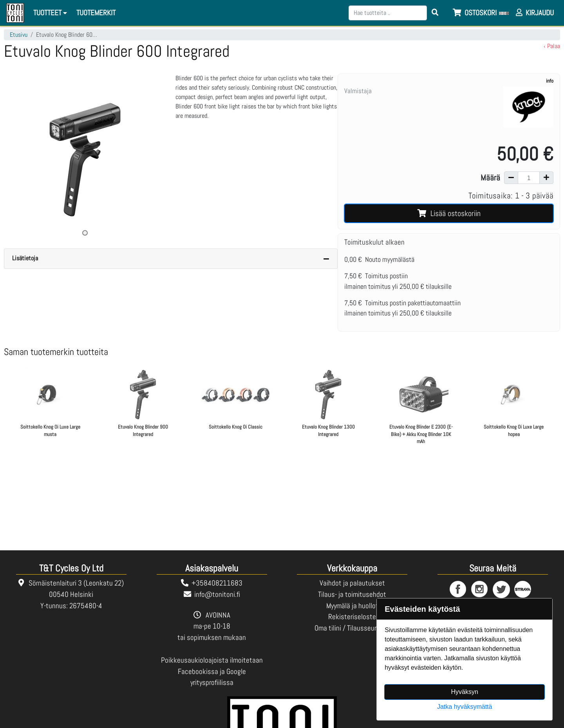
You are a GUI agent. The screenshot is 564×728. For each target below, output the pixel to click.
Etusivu (19, 35)
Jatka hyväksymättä (465, 707)
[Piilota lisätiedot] (326, 259)
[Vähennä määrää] (511, 178)
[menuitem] (96, 13)
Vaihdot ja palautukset (352, 583)
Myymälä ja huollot (352, 606)
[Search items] (435, 13)
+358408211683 (217, 583)
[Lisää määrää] (546, 178)
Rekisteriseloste (352, 617)
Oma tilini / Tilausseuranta (352, 628)
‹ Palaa (552, 46)
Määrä (490, 178)
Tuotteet (51, 13)
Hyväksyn (465, 692)
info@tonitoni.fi (217, 594)
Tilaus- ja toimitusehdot (352, 594)
